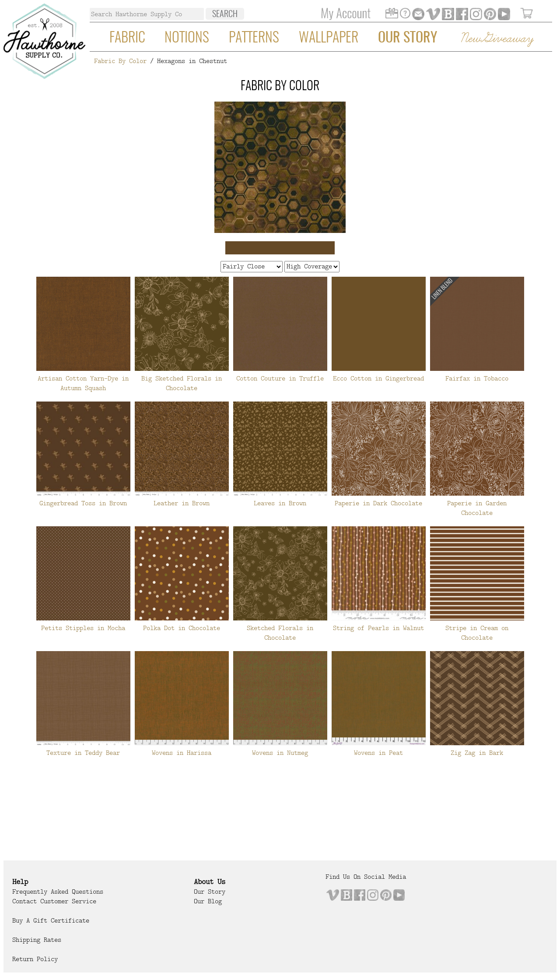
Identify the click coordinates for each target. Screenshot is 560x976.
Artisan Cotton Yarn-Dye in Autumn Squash (83, 383)
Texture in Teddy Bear (83, 753)
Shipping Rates (37, 940)
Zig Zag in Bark (477, 753)
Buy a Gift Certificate (51, 920)
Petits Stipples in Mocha (83, 628)
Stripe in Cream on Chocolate (477, 633)
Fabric (127, 38)
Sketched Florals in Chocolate (280, 633)
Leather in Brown (182, 503)
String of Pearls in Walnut (378, 628)
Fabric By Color (120, 61)
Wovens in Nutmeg (280, 753)
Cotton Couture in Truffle (280, 378)
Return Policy (35, 959)
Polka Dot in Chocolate (182, 628)
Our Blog (208, 901)
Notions (187, 38)
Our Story (408, 38)
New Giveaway (497, 39)
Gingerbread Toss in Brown (83, 503)
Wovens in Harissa (182, 753)
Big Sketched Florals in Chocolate (182, 383)
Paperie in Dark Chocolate (378, 503)
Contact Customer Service (54, 901)
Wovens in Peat (378, 753)
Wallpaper (329, 38)
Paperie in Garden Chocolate (477, 508)
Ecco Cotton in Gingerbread (378, 378)
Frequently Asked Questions (58, 891)
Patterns (254, 38)
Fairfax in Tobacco (477, 378)
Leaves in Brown (280, 503)
